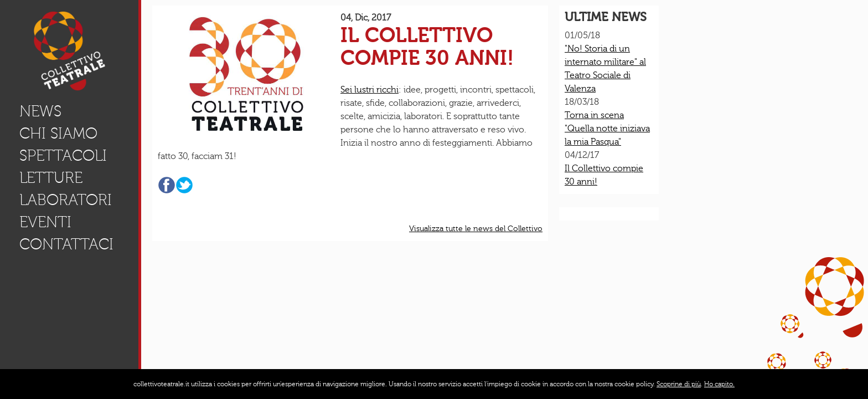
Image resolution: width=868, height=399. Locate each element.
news (40, 112)
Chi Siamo (58, 134)
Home (79, 53)
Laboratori (66, 200)
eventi (45, 222)
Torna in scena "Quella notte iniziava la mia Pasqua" (607, 129)
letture (51, 178)
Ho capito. (719, 384)
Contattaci (66, 245)
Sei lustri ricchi (370, 90)
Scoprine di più (679, 384)
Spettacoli (63, 156)
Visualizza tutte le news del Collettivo (476, 229)
